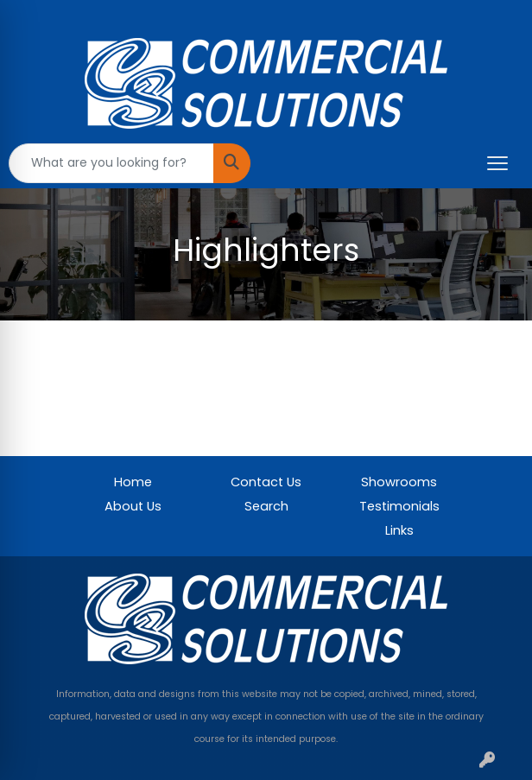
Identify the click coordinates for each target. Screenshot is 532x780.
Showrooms (399, 482)
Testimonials (399, 506)
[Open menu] (497, 163)
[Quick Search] (111, 163)
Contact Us (266, 482)
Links (399, 530)
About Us (133, 506)
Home (133, 482)
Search (266, 506)
